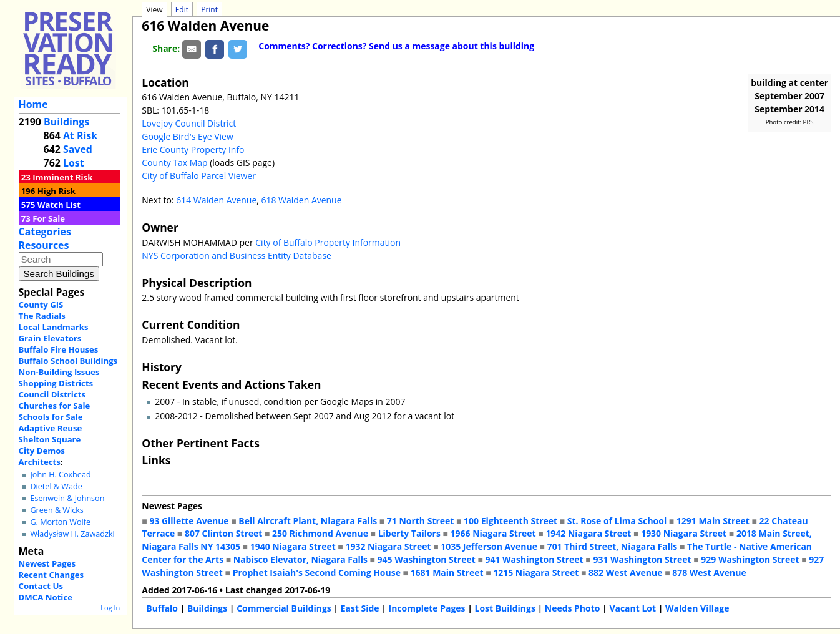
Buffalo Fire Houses (59, 349)
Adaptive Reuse (51, 428)
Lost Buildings (505, 608)
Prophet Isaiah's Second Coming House (317, 573)
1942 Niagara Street (588, 533)
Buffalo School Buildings (68, 361)
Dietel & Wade (56, 486)
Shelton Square (50, 439)
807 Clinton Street (223, 533)
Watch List (59, 205)
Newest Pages (47, 563)
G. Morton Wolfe (60, 522)
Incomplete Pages (427, 608)
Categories (45, 232)
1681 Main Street (447, 573)
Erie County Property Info (193, 149)
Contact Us (41, 586)
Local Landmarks (54, 327)
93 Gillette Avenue (189, 521)
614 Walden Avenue (216, 200)
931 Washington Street (642, 559)
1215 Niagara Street (536, 573)
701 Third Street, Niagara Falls (613, 546)
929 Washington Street (750, 559)
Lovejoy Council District (189, 123)
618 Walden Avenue (302, 200)
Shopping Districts (56, 383)
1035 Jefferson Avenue (489, 546)
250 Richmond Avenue (320, 533)
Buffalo (162, 608)
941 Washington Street (535, 559)
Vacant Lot (632, 608)
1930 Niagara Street (684, 533)
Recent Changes (51, 575)
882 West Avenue (625, 573)
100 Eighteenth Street (510, 521)
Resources (44, 245)
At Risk (80, 135)
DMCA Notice (46, 597)
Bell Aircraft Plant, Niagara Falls (308, 521)
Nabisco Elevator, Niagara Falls (300, 559)
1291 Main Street (713, 521)
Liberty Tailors (409, 533)
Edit (182, 10)
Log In (110, 607)
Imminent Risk (62, 177)
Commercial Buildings (284, 608)
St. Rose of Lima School (617, 521)
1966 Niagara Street (493, 533)
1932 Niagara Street (388, 546)
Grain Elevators (50, 338)
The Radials (42, 316)
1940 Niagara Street (293, 546)
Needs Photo (573, 608)
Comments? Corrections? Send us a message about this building (396, 46)
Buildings (66, 122)
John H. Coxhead (60, 475)
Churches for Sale (55, 406)
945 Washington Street (427, 559)
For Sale (49, 218)
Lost (74, 163)
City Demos (42, 451)
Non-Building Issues (59, 372)
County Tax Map (174, 163)
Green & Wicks (56, 510)
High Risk (56, 191)
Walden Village (697, 608)
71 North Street (421, 521)
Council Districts (52, 394)
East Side (360, 608)
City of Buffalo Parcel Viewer (199, 176)
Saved (78, 149)
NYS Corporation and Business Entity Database (237, 256)
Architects (40, 462)
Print (209, 10)
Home (33, 104)
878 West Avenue (709, 573)
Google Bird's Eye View (187, 136)
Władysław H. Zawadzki (72, 534)
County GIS (41, 305)
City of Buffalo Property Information (328, 242)
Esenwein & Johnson (67, 498)
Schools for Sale (51, 417)
